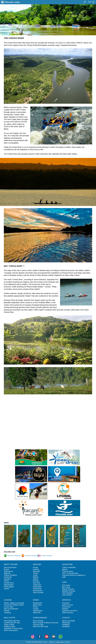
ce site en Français (45, 556)
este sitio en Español (29, 556)
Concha (36, 569)
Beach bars (37, 605)
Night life (7, 573)
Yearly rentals (9, 625)
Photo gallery (9, 587)
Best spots (66, 587)
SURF (65, 582)
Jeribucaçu (37, 585)
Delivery (65, 609)
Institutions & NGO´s (70, 611)
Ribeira (36, 577)
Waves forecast (68, 589)
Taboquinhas (9, 585)
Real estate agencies (12, 621)
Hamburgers (38, 611)
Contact (68, 642)
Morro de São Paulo (41, 627)
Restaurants (38, 603)
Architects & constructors (13, 628)
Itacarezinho (38, 591)
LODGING (8, 600)
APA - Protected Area (70, 573)
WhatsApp (66, 623)
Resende (36, 571)
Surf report (66, 585)
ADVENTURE (67, 564)
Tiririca (35, 573)
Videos (6, 589)
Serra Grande (38, 592)
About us (52, 642)
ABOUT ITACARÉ (11, 564)
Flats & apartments (11, 609)
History (7, 581)
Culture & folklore (10, 575)
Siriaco (36, 579)
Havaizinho (37, 589)
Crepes (36, 609)
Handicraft (8, 577)
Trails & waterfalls (69, 567)
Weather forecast (69, 591)
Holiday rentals (10, 627)
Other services (68, 613)
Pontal (35, 567)
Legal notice (60, 642)
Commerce (66, 607)
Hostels (7, 611)
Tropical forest (68, 571)
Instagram (66, 625)
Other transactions (11, 630)
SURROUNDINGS (40, 618)
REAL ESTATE (10, 618)
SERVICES (67, 600)
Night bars (37, 613)
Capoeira (7, 579)
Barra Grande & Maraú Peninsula (46, 623)
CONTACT (66, 618)
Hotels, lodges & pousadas (14, 603)
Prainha (36, 581)
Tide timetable (68, 593)
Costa (35, 575)
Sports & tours (68, 605)
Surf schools (67, 595)
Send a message (69, 621)
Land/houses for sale (12, 623)
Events (6, 569)
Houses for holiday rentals (14, 605)
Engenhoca (37, 587)
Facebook (66, 627)
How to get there (10, 567)
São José (37, 583)
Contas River (9, 583)
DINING (36, 600)
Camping (7, 613)
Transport (66, 603)
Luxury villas (9, 607)
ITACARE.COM (9, 552)
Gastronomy (9, 571)
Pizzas (35, 607)
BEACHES (37, 564)
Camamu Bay (38, 625)
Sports (65, 569)
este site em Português (12, 556)
